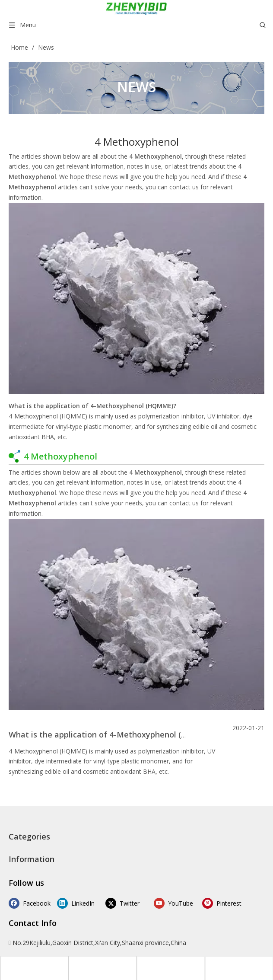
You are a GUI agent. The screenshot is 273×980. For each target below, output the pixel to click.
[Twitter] (119, 903)
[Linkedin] (74, 903)
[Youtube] (164, 903)
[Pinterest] (210, 903)
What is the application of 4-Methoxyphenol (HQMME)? (92, 406)
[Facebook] (29, 903)
